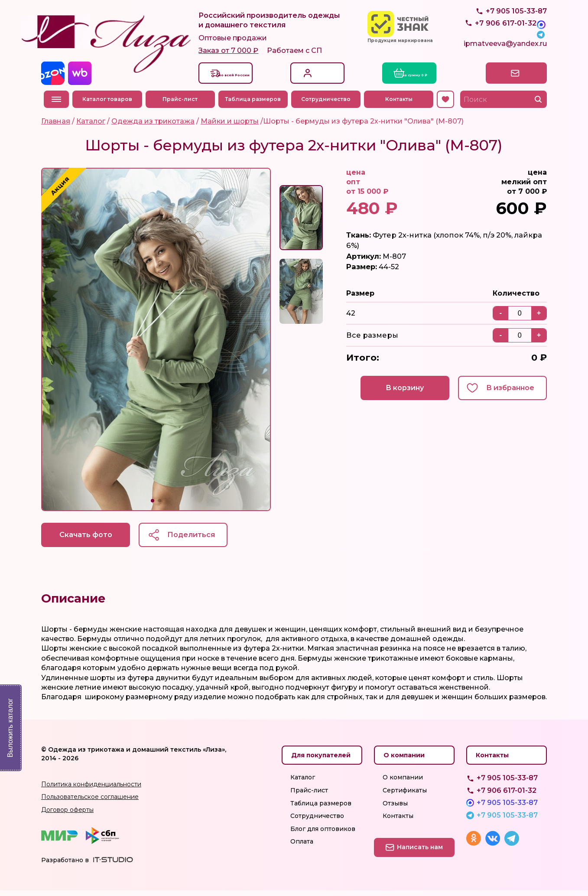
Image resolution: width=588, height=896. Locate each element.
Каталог (303, 783)
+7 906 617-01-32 (507, 796)
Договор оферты (67, 815)
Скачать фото (89, 539)
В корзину (395, 393)
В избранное (508, 393)
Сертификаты (405, 796)
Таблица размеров (255, 103)
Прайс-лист (183, 103)
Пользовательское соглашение (90, 802)
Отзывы (395, 808)
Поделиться (201, 539)
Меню (56, 103)
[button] (153, 505)
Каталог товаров (110, 103)
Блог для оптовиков (323, 834)
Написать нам (509, 77)
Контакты (401, 103)
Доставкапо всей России (244, 77)
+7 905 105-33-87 (516, 31)
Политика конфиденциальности (91, 789)
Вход (309, 72)
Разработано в (65, 865)
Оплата (302, 847)
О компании (403, 783)
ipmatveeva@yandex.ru (505, 50)
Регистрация (321, 81)
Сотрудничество (328, 103)
